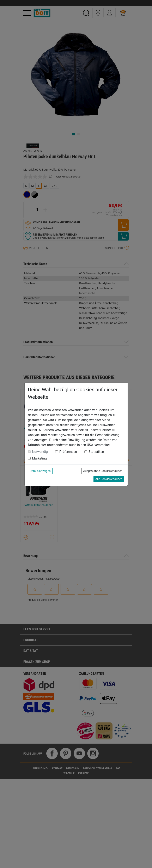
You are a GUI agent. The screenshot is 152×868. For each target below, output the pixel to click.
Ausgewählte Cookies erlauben (103, 471)
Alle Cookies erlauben (109, 479)
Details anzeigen (40, 471)
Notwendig (40, 452)
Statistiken (96, 452)
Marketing (39, 458)
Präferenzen (68, 452)
